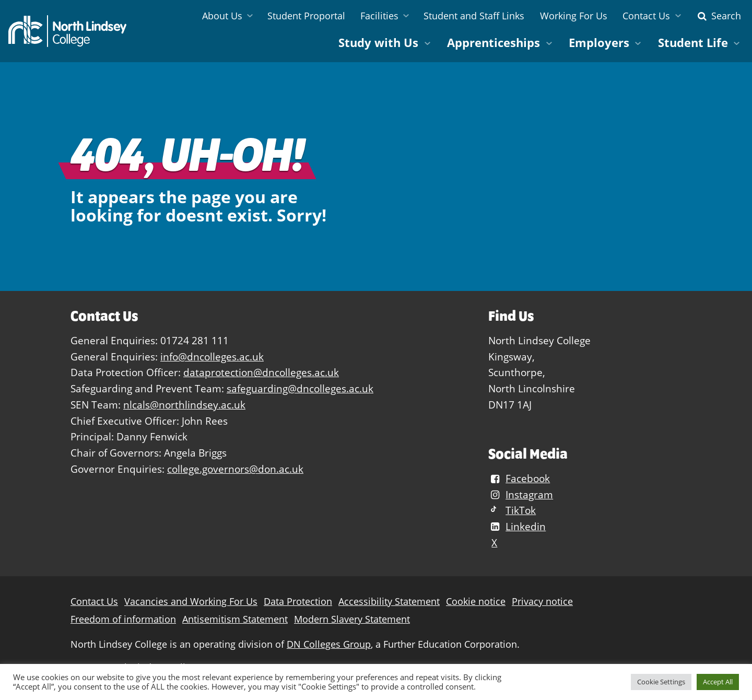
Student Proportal (306, 16)
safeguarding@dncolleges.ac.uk (300, 388)
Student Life (693, 43)
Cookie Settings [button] (661, 682)
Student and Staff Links (474, 16)
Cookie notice (476, 602)
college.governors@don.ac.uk (235, 469)
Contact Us (646, 16)
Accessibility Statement (389, 602)
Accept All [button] (718, 682)
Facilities (379, 16)
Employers (599, 43)
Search (718, 16)
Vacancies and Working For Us (191, 602)
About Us (222, 16)
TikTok (512, 510)
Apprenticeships (494, 43)
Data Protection (298, 602)
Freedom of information (123, 619)
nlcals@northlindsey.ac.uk (184, 405)
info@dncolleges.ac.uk (212, 357)
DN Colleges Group (329, 644)
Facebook (519, 478)
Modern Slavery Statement (352, 619)
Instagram (521, 494)
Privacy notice (542, 602)
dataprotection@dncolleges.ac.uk (261, 372)
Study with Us (378, 43)
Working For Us (574, 16)
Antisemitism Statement (235, 619)
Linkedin (517, 526)
